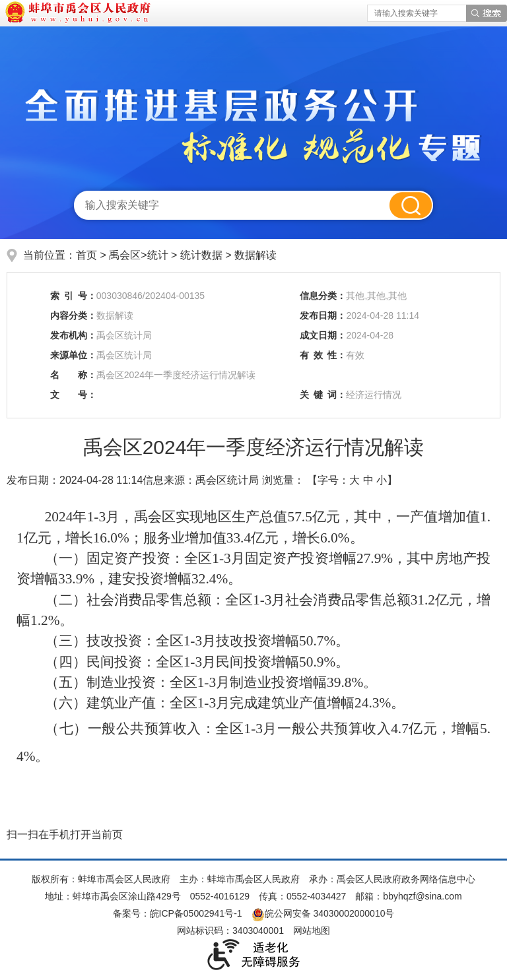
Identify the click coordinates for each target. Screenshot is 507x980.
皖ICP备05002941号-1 (196, 913)
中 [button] (368, 480)
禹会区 (125, 255)
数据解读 (255, 255)
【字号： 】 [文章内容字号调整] (352, 480)
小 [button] (382, 480)
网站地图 (312, 931)
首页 (86, 255)
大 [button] (355, 480)
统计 (158, 255)
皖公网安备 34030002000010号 (323, 913)
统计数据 (201, 255)
